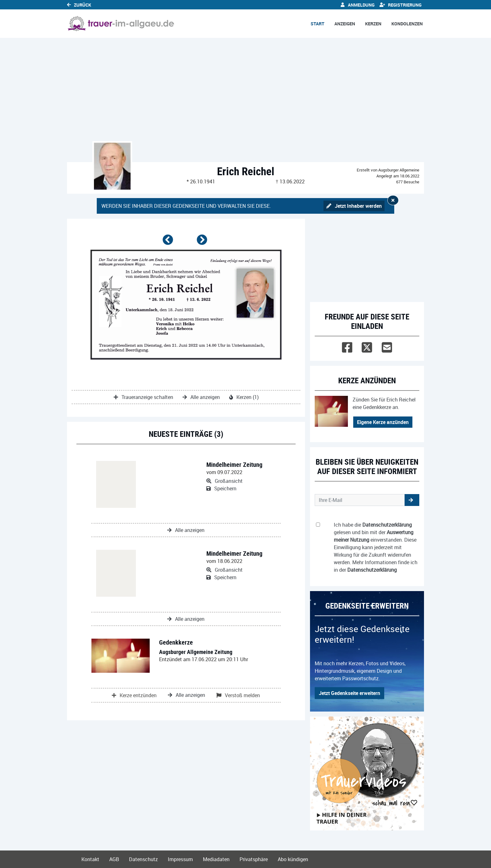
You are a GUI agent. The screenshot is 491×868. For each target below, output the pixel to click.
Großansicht (225, 481)
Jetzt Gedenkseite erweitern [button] (349, 693)
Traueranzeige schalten (143, 397)
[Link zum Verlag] (121, 24)
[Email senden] (360, 500)
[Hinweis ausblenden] (393, 200)
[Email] (387, 346)
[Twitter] (367, 346)
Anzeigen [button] (345, 24)
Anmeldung (357, 5)
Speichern (221, 488)
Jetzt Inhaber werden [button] (354, 206)
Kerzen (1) (244, 397)
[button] (169, 242)
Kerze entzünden (134, 695)
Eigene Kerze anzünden (383, 422)
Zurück (79, 5)
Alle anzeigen (201, 397)
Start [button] (318, 24)
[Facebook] (347, 346)
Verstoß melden (238, 695)
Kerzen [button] (373, 24)
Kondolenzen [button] (407, 24)
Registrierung (401, 5)
